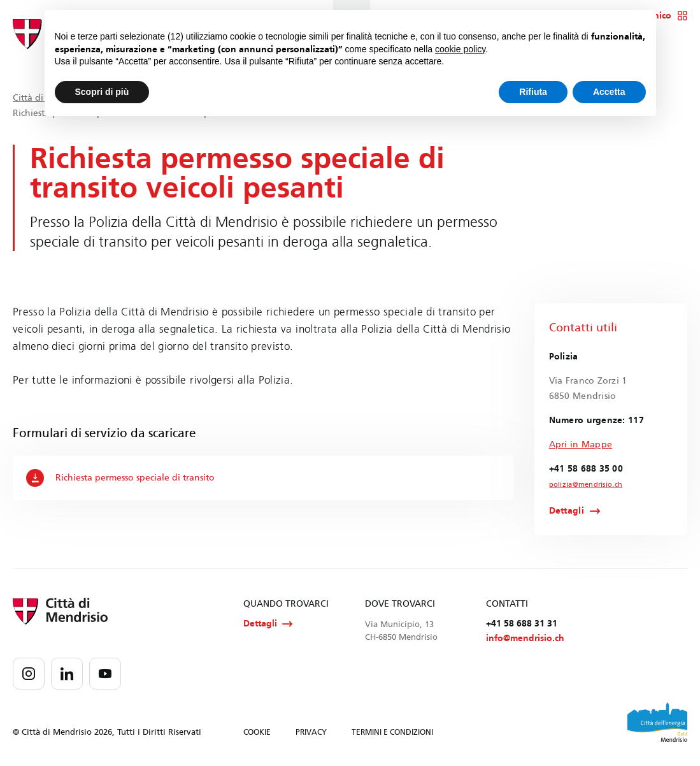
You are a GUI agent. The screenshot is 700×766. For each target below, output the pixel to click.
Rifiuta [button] (533, 92)
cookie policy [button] (460, 49)
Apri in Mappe (581, 444)
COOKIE (257, 733)
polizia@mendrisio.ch (583, 485)
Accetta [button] (609, 92)
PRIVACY (311, 733)
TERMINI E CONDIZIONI (392, 733)
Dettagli (567, 511)
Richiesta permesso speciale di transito (121, 478)
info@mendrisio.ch (525, 640)
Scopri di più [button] (102, 92)
